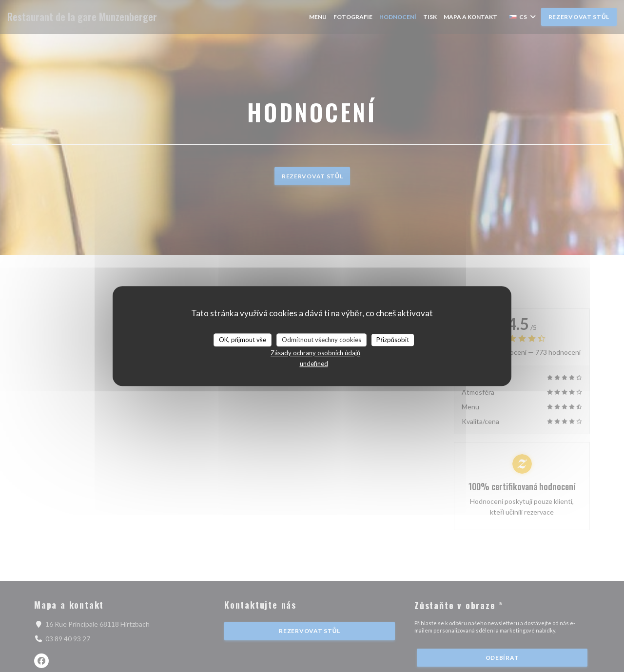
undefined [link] (314, 364)
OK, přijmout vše (243, 340)
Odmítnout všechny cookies (322, 340)
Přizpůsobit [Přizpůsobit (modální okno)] (393, 340)
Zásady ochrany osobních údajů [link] (315, 353)
